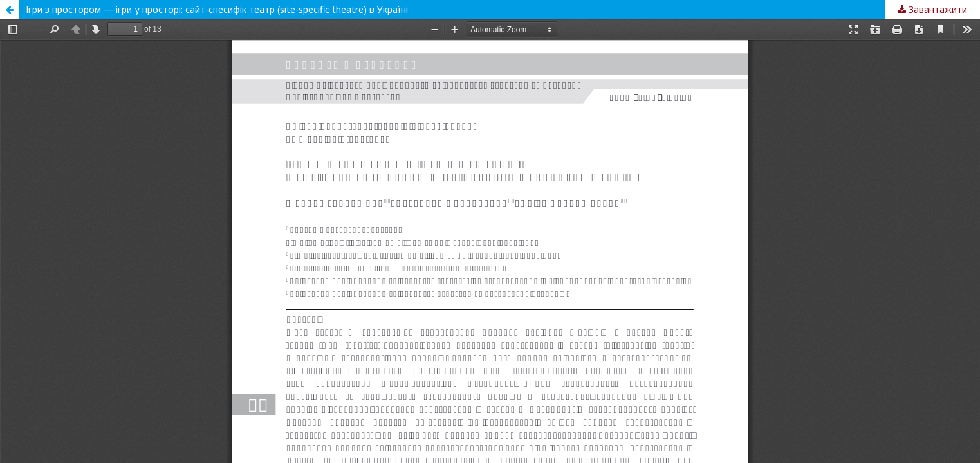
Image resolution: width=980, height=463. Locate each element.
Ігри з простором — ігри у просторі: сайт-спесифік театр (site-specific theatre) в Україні (217, 9)
